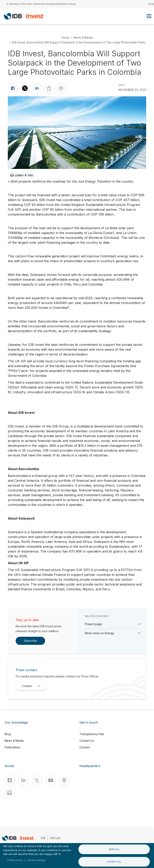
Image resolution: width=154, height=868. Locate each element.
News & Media (83, 37)
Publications (13, 747)
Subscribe (30, 641)
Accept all (114, 862)
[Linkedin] (23, 781)
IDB (43, 838)
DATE (122, 85)
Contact (32, 686)
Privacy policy (15, 860)
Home (65, 37)
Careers (85, 747)
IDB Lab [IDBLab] (55, 838)
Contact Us (87, 741)
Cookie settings (36, 860)
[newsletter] (10, 793)
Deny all (114, 849)
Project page (93, 624)
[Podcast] (64, 781)
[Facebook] (10, 781)
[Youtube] (51, 781)
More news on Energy (99, 633)
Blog (8, 734)
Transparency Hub (92, 734)
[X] (37, 781)
